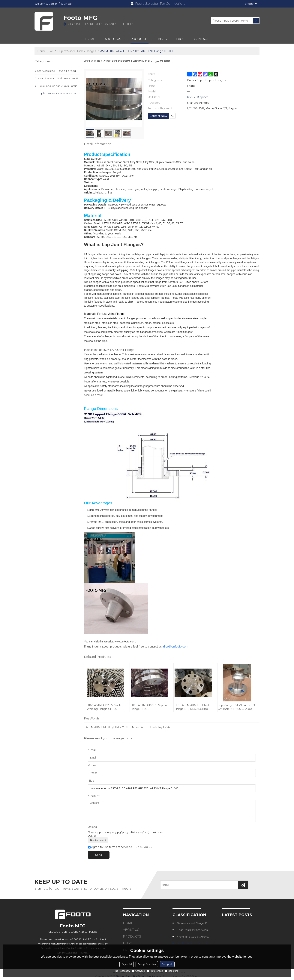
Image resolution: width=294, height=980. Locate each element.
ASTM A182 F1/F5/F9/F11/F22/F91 (107, 727)
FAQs (180, 39)
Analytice (138, 971)
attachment (98, 840)
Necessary (123, 971)
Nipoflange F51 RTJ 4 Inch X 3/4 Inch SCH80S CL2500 (237, 707)
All (52, 51)
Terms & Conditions (141, 847)
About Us (113, 39)
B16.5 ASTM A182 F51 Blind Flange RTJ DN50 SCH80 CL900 (192, 707)
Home (90, 39)
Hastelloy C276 (160, 727)
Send (99, 855)
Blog (162, 39)
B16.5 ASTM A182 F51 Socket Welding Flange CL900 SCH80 (105, 707)
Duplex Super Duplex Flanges (77, 51)
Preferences (155, 971)
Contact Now (158, 116)
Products (139, 39)
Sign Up (66, 4)
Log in (53, 4)
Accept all (167, 964)
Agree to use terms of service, (120, 847)
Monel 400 (139, 727)
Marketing (172, 971)
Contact (201, 39)
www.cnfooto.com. (125, 641)
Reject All (127, 964)
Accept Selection (147, 964)
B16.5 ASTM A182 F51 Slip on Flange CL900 (149, 707)
